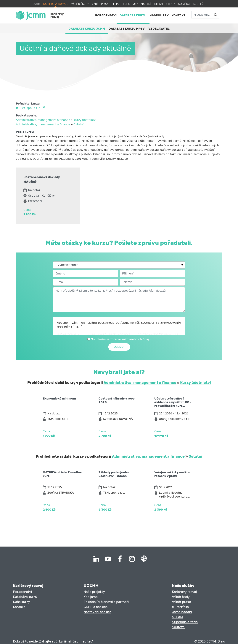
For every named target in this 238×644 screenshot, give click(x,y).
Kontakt (178, 15)
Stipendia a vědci (178, 4)
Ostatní (78, 124)
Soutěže (199, 4)
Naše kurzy (159, 15)
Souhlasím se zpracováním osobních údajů (121, 339)
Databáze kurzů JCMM (87, 29)
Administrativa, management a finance (43, 120)
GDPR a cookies (96, 607)
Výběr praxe (101, 4)
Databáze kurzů (133, 15)
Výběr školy (80, 4)
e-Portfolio (122, 4)
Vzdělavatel (159, 29)
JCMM (36, 4)
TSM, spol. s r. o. (30, 108)
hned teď (86, 641)
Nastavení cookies (98, 612)
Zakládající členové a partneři (106, 602)
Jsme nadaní (142, 4)
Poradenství (106, 15)
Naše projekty (94, 592)
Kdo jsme (91, 597)
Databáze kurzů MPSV (127, 29)
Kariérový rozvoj (56, 4)
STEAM (158, 4)
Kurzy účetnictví (85, 120)
